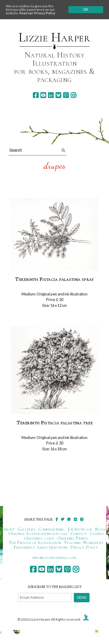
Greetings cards (39, 538)
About (9, 529)
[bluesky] (58, 95)
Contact (79, 533)
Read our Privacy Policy (37, 13)
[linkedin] (51, 95)
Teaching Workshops (84, 542)
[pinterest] (66, 95)
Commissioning (52, 529)
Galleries (27, 529)
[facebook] (36, 95)
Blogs (101, 529)
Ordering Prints (73, 538)
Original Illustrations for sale (38, 533)
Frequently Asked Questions (41, 547)
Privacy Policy (84, 547)
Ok (86, 10)
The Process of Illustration (35, 542)
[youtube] (43, 95)
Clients (97, 533)
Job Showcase (80, 529)
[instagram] (73, 95)
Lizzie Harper (54, 37)
